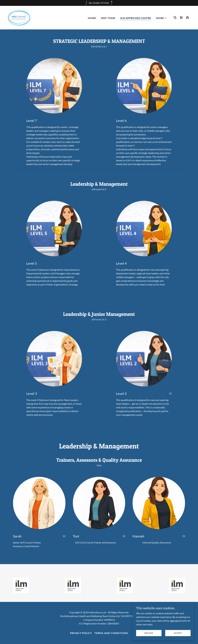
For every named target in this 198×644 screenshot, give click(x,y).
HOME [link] (92, 18)
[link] (19, 17)
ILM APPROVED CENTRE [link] (136, 18)
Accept (178, 633)
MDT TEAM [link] (108, 18)
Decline (149, 633)
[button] (162, 18)
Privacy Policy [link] (81, 633)
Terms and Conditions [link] (111, 633)
